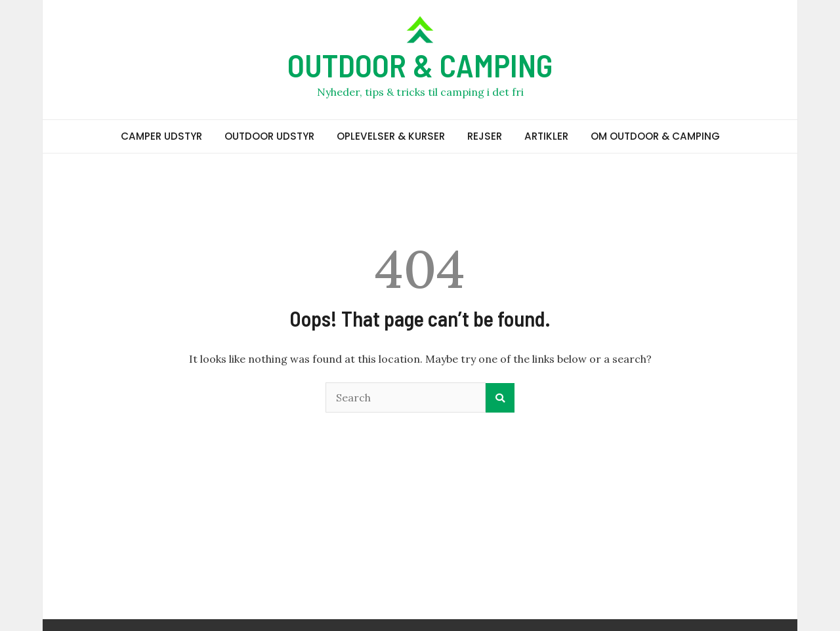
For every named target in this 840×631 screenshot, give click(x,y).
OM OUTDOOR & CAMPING (655, 136)
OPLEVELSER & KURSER (391, 136)
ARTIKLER (546, 136)
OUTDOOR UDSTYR (269, 136)
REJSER (485, 136)
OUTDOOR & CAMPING (420, 65)
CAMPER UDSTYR (161, 136)
